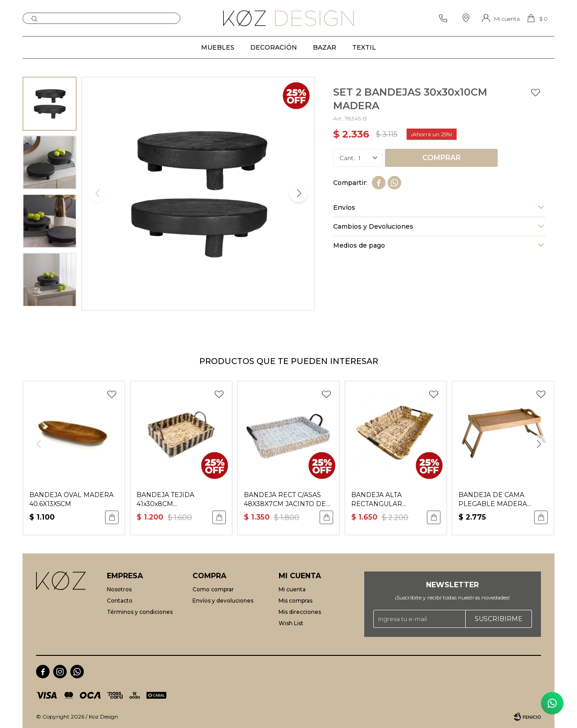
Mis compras (295, 601)
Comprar (442, 158)
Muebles (218, 47)
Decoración (274, 47)
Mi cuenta (292, 589)
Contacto (120, 601)
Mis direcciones (300, 612)
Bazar (325, 47)
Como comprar (213, 589)
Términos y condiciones (140, 612)
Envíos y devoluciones (223, 601)
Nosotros (119, 589)
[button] (298, 193)
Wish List (291, 623)
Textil (364, 47)
